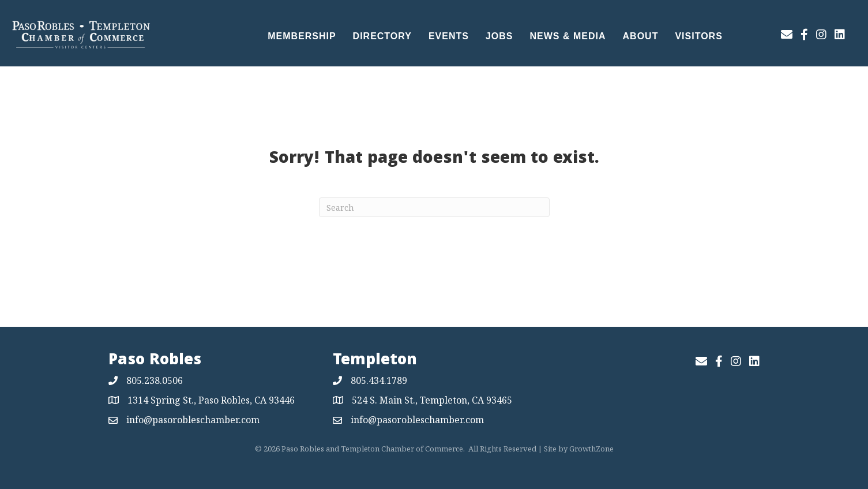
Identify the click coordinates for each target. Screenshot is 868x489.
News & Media (568, 36)
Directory (382, 36)
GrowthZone (591, 449)
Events (449, 36)
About (641, 36)
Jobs (499, 36)
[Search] (434, 207)
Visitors (698, 36)
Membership (302, 36)
